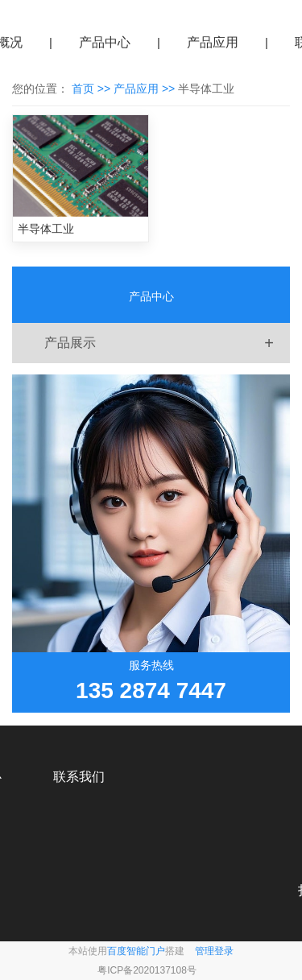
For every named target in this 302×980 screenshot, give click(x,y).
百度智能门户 (136, 951)
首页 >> (93, 89)
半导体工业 (46, 229)
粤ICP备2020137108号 (147, 970)
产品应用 (213, 42)
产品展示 (167, 343)
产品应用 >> (146, 89)
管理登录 (214, 951)
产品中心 (105, 42)
